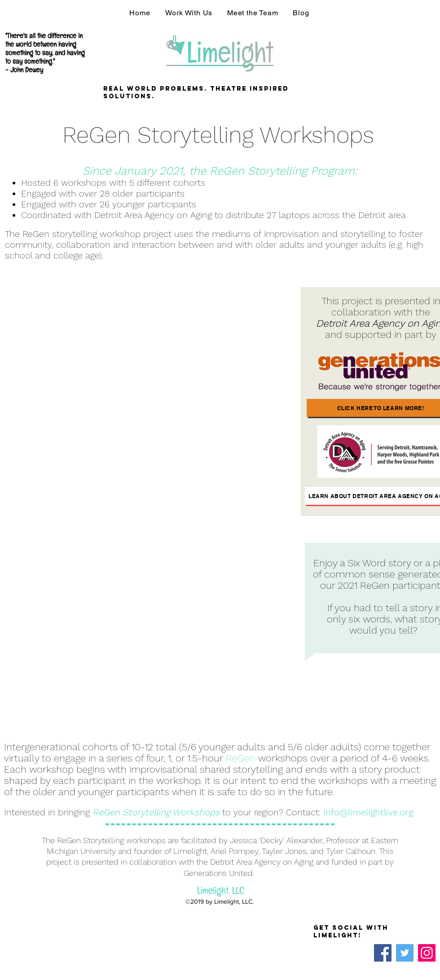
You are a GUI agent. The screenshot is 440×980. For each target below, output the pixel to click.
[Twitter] (405, 953)
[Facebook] (383, 953)
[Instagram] (427, 953)
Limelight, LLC (221, 892)
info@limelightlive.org (368, 812)
